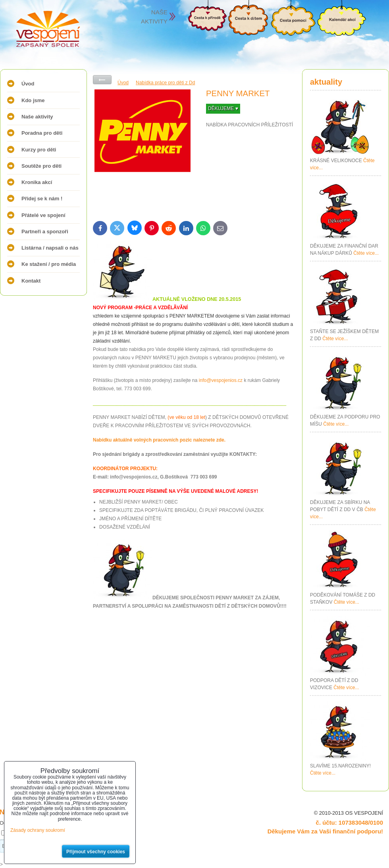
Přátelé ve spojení (43, 215)
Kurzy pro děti (39, 150)
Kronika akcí (37, 182)
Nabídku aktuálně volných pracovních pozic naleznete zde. (159, 440)
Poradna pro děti (42, 133)
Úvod (28, 84)
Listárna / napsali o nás (50, 248)
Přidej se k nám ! (42, 199)
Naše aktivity (37, 117)
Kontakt (31, 281)
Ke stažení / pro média (49, 264)
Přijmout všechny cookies (96, 852)
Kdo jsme (33, 100)
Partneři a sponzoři (45, 232)
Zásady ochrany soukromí (38, 830)
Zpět (102, 80)
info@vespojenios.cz (221, 380)
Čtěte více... (366, 253)
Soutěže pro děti (41, 166)
